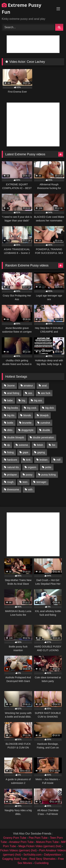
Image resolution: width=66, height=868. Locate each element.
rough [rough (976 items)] (10, 482)
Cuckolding (41, 863)
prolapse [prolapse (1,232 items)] (12, 475)
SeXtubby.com (33, 855)
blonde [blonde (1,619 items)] (27, 415)
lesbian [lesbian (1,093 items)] (43, 460)
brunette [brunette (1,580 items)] (27, 423)
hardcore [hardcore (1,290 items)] (12, 460)
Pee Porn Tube (38, 838)
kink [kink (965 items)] (28, 460)
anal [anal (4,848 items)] (44, 386)
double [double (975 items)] (46, 430)
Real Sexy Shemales (43, 859)
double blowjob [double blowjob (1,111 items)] (15, 437)
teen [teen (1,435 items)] (25, 482)
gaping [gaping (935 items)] (41, 452)
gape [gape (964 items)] (26, 452)
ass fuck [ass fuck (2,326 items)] (46, 393)
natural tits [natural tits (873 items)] (13, 467)
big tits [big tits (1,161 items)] (11, 415)
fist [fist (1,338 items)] (54, 445)
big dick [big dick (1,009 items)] (50, 408)
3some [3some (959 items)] (11, 386)
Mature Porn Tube (47, 842)
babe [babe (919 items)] (10, 400)
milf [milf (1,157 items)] (58, 460)
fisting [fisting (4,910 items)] (10, 452)
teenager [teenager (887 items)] (41, 482)
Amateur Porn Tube (21, 842)
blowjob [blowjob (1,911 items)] (44, 415)
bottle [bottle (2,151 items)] (10, 423)
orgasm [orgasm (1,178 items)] (32, 467)
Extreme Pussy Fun (22, 9)
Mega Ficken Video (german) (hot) (40, 846)
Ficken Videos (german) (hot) (18, 850)
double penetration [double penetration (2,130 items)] (43, 437)
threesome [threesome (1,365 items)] (13, 489)
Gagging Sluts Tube (15, 859)
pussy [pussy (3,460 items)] (29, 475)
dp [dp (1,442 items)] (8, 445)
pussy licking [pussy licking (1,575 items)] (49, 475)
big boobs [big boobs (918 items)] (12, 408)
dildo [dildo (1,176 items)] (10, 430)
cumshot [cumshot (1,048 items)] (45, 423)
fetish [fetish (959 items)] (40, 445)
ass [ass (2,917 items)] (30, 393)
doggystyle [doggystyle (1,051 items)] (28, 430)
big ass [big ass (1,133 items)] (38, 400)
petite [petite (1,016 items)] (48, 467)
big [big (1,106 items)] (23, 400)
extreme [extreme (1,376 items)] (23, 445)
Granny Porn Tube (15, 838)
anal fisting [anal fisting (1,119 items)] (13, 393)
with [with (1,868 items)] (30, 489)
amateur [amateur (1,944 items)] (28, 386)
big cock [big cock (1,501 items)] (32, 408)
